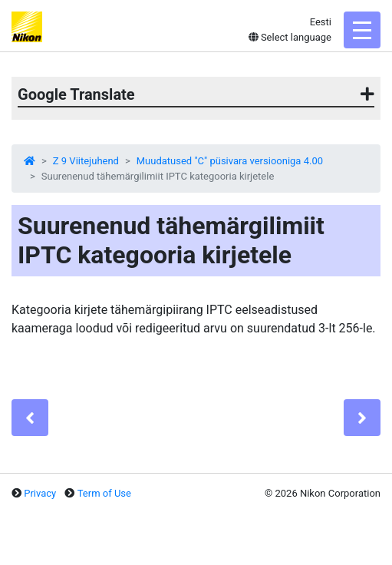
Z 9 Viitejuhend (86, 161)
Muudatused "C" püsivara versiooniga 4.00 (230, 161)
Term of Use (104, 493)
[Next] (362, 418)
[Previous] (30, 418)
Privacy (40, 493)
